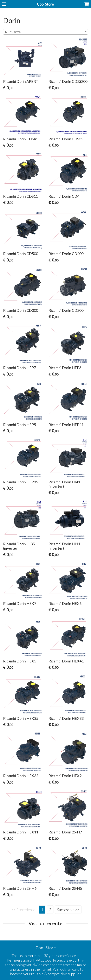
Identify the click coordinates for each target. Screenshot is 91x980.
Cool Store (45, 4)
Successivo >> (68, 910)
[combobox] (45, 32)
